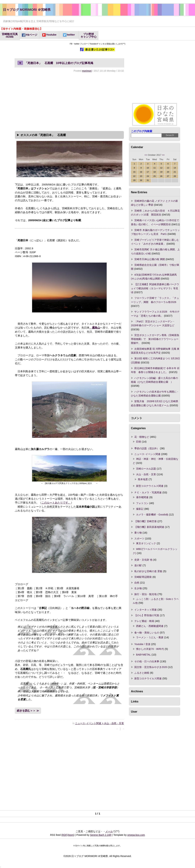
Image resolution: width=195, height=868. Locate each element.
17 (148, 172)
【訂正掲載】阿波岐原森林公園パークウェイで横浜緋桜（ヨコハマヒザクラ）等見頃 (155, 288)
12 (161, 168)
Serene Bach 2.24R (101, 835)
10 (148, 168)
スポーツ (139, 539)
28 (175, 176)
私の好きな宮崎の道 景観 (148, 571)
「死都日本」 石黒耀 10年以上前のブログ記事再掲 (55, 63)
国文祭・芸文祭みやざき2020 (151, 667)
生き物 (138, 588)
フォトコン (142, 503)
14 (175, 168)
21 (175, 172)
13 (168, 168)
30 (141, 180)
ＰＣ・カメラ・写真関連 (148, 492)
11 (155, 168)
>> (163, 155)
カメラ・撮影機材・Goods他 (152, 515)
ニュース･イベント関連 (147, 454)
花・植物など (142, 437)
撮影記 (140, 509)
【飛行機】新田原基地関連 (149, 527)
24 (148, 176)
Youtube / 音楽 (142, 644)
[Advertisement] (69, 101)
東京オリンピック (146, 543)
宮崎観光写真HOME (10, 35)
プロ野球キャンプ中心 (89, 35)
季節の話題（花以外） (147, 448)
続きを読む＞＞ (26, 711)
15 (134, 172)
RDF (65, 835)
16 (141, 172)
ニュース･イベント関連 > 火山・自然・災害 (99, 723)
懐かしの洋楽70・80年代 (150, 649)
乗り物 (138, 533)
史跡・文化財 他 (143, 560)
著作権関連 (142, 497)
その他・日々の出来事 (147, 661)
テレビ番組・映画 (144, 621)
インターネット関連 (145, 610)
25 (155, 176)
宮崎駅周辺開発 (143, 577)
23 (141, 176)
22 (134, 176)
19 (161, 172)
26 (161, 176)
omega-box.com (136, 835)
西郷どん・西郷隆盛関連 (150, 626)
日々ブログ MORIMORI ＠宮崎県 (27, 10)
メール (109, 831)
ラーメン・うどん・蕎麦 (150, 637)
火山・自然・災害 (146, 474)
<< (146, 155)
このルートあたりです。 (56, 503)
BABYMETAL (143, 655)
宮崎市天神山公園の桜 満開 (150, 259)
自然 (137, 583)
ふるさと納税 (142, 673)
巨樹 (139, 442)
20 (168, 172)
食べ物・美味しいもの (147, 633)
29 (134, 180)
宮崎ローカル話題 (146, 469)
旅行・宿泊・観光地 (145, 594)
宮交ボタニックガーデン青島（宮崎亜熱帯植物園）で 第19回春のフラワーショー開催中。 (155, 339)
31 (148, 180)
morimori (87, 71)
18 (155, 172)
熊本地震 (143, 479)
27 (168, 176)
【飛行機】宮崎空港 (145, 521)
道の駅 (138, 565)
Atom (71, 835)
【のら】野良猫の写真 (147, 615)
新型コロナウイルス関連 (150, 486)
